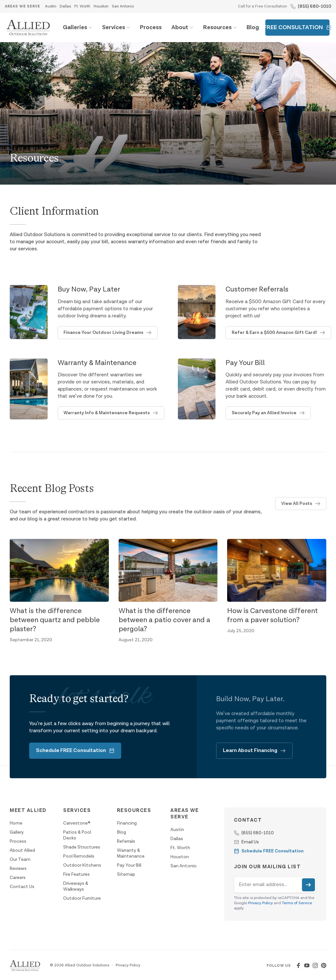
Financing (127, 823)
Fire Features (76, 874)
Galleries (75, 27)
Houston (101, 6)
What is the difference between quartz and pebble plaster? (55, 620)
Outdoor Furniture (82, 898)
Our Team (20, 860)
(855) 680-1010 (314, 6)
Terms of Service (297, 903)
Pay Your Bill (129, 865)
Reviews (18, 869)
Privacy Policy (261, 903)
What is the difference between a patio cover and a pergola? (164, 620)
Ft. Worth (82, 6)
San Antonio (123, 6)
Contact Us (22, 887)
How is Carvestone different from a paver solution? (272, 615)
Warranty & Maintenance (131, 853)
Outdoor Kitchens (82, 865)
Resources (217, 27)
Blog (253, 27)
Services (114, 27)
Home (16, 823)
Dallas (65, 6)
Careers (18, 878)
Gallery (17, 832)
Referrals (126, 841)
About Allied (22, 850)
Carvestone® (77, 823)
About (180, 27)
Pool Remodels (79, 856)
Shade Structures (82, 847)
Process (151, 27)
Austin (51, 6)
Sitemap (126, 874)
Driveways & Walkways (76, 886)
